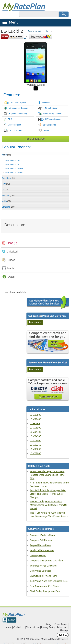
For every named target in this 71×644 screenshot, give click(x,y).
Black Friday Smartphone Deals (46, 591)
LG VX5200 (35, 449)
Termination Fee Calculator (44, 566)
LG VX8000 (35, 453)
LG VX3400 (35, 419)
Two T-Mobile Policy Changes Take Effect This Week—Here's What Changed (48, 494)
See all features (35, 139)
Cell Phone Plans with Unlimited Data (49, 581)
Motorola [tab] (8, 195)
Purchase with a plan (38, 31)
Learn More (35, 322)
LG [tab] (6, 190)
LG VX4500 (35, 436)
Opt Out (63, 635)
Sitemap (64, 630)
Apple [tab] (6, 155)
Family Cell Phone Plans (42, 550)
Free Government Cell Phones (45, 586)
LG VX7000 (35, 441)
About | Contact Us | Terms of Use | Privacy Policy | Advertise (36, 627)
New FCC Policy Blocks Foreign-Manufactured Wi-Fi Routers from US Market (48, 505)
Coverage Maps (38, 556)
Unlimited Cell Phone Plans (44, 576)
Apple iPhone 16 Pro (13, 173)
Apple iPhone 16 (12, 165)
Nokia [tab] (6, 201)
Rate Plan (24, 6)
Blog (49, 624)
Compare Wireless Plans (42, 535)
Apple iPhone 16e (12, 161)
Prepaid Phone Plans (40, 545)
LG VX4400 (35, 432)
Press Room (61, 624)
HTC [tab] (6, 184)
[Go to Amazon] (13, 36)
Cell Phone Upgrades (41, 571)
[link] (35, 243)
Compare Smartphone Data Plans (47, 561)
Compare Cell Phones (41, 540)
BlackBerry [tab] (8, 178)
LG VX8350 (35, 445)
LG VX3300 (35, 428)
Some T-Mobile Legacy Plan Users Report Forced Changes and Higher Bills (48, 475)
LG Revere (35, 423)
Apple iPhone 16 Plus (14, 169)
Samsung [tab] (8, 207)
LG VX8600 (35, 415)
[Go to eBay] (41, 36)
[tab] (35, 166)
